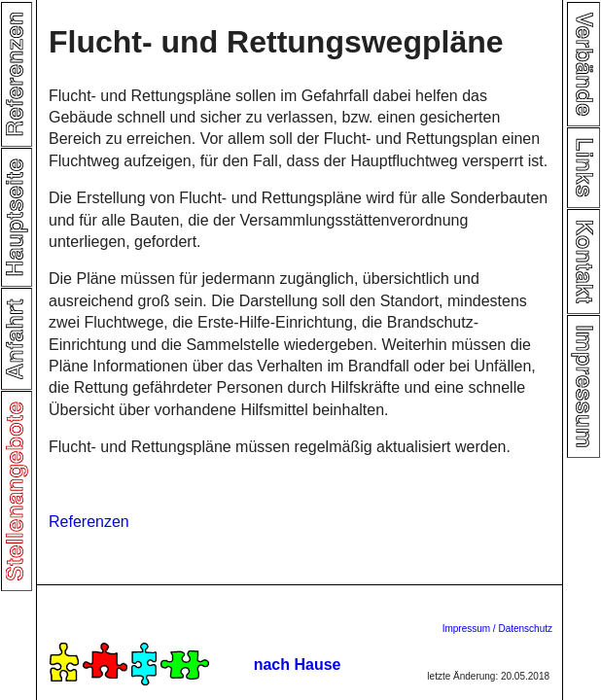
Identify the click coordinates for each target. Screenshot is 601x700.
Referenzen (89, 522)
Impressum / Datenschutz (497, 629)
